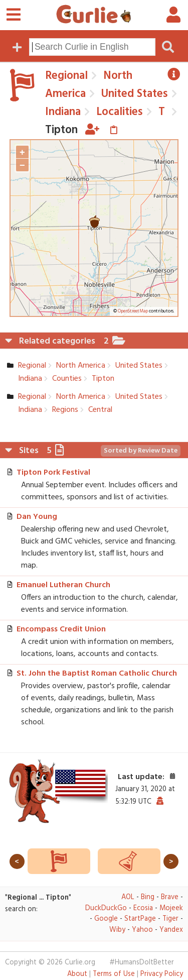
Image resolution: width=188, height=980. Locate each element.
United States (133, 94)
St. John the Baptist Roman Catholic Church (97, 674)
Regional (66, 76)
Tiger (170, 919)
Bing (148, 897)
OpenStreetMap (133, 311)
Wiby (117, 930)
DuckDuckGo (106, 908)
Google (106, 919)
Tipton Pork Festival (53, 473)
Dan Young (37, 517)
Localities (118, 112)
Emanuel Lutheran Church (63, 585)
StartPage (140, 919)
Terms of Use (114, 974)
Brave (170, 897)
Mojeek (171, 908)
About (77, 974)
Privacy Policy (162, 974)
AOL (128, 897)
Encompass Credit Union (61, 629)
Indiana (63, 112)
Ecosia (143, 908)
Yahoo (142, 930)
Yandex (171, 930)
